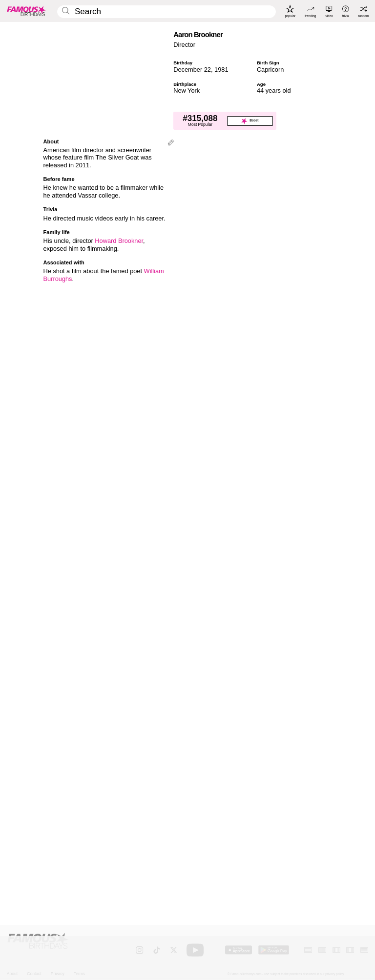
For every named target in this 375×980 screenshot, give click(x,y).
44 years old (274, 90)
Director (184, 45)
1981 (221, 70)
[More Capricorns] (312, 781)
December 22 (192, 70)
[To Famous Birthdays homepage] (26, 11)
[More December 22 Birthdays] (158, 781)
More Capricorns (216, 754)
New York (187, 90)
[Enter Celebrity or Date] (166, 12)
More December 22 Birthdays (76, 754)
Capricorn (270, 70)
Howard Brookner (119, 241)
